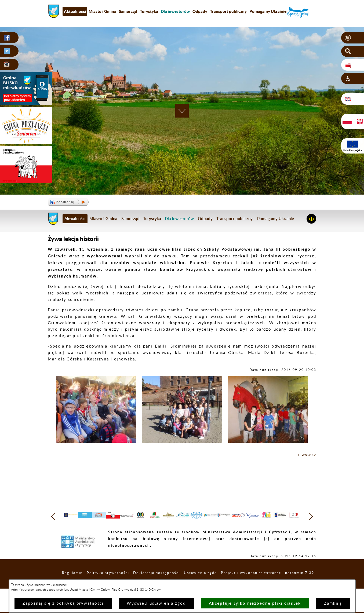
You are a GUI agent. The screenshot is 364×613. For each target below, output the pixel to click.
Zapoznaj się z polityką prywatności (63, 603)
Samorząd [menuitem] (128, 11)
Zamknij (333, 603)
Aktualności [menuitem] (75, 11)
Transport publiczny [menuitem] (228, 11)
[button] (353, 38)
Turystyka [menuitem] (149, 11)
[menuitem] (175, 11)
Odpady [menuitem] (200, 11)
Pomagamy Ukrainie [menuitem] (268, 11)
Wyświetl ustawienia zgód (156, 603)
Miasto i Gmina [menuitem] (102, 11)
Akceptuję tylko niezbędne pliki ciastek (255, 603)
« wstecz (307, 455)
